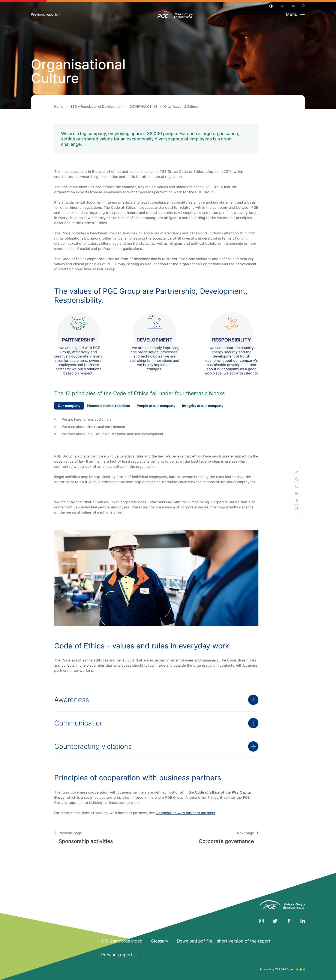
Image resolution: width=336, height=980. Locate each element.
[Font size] (282, 6)
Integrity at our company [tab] (203, 406)
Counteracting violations (156, 746)
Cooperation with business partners (185, 813)
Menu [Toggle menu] (295, 14)
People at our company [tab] (156, 406)
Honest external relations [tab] (109, 406)
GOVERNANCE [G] (143, 106)
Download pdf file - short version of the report (224, 941)
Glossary (160, 941)
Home (59, 106)
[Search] (304, 6)
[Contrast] (271, 6)
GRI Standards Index (122, 941)
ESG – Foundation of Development (96, 106)
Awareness (156, 700)
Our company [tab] (69, 406)
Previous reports (46, 14)
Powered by (283, 969)
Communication (156, 723)
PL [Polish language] (294, 6)
